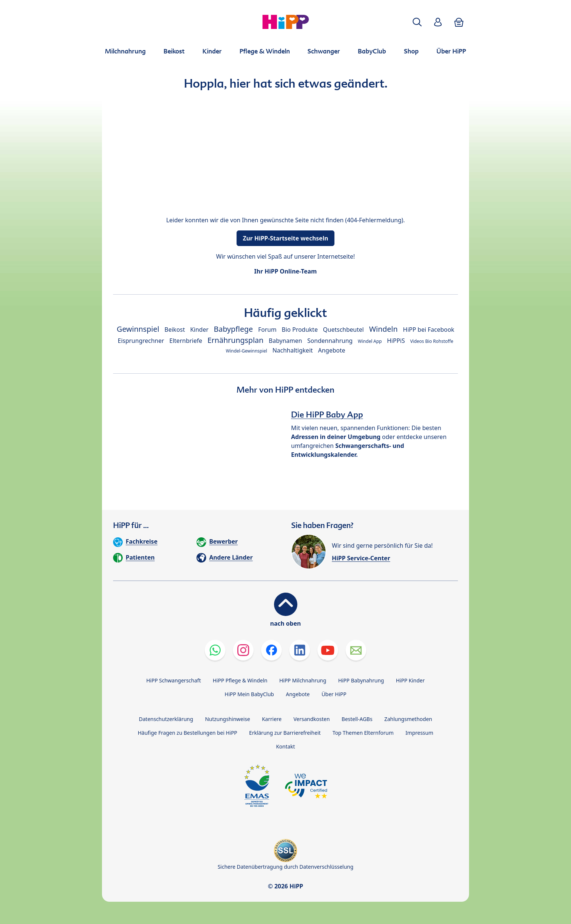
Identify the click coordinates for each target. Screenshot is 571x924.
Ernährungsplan (235, 340)
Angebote (332, 350)
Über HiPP (334, 694)
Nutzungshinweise (228, 719)
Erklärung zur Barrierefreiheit (285, 733)
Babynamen (285, 341)
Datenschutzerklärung (166, 719)
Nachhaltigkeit (293, 350)
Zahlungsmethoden (408, 719)
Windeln (383, 329)
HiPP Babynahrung (361, 680)
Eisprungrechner (141, 341)
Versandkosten (311, 719)
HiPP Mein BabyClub (249, 694)
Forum (267, 330)
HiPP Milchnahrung (303, 680)
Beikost (175, 330)
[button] (417, 22)
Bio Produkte (300, 330)
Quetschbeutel (343, 330)
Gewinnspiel (138, 329)
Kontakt (285, 746)
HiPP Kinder (410, 680)
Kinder (199, 330)
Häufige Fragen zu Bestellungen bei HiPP (187, 733)
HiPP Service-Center (361, 558)
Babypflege (234, 329)
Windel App (370, 341)
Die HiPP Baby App (327, 415)
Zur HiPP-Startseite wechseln (285, 238)
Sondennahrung (330, 341)
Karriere (272, 719)
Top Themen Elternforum (363, 733)
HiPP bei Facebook (429, 330)
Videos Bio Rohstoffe (432, 341)
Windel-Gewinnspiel (247, 351)
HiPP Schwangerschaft (173, 680)
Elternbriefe (186, 341)
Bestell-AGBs (357, 719)
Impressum (420, 733)
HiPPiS (396, 341)
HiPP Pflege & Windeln (240, 680)
